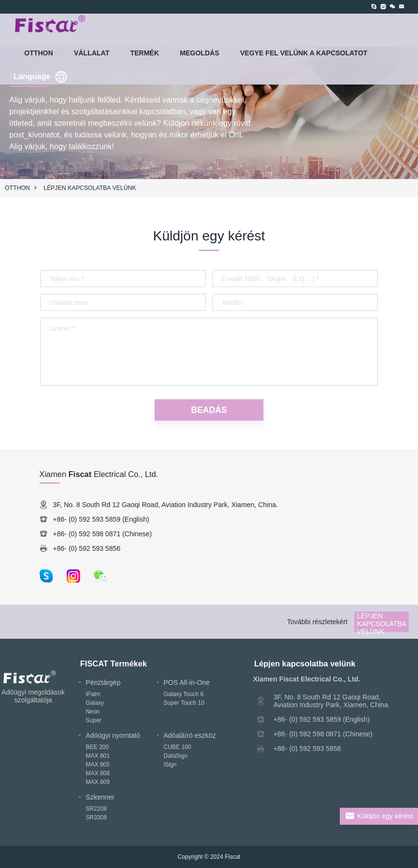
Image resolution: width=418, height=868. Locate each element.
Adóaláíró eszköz (190, 735)
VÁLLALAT (92, 53)
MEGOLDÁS (200, 53)
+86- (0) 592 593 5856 (87, 548)
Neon (93, 712)
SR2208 (96, 809)
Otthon (39, 53)
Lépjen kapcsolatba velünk (90, 188)
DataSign (176, 756)
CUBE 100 (178, 747)
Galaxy (95, 703)
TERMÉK (145, 53)
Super (93, 720)
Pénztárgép (103, 682)
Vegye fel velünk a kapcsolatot (304, 53)
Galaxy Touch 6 (184, 694)
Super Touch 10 (184, 703)
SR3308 (96, 817)
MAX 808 (97, 773)
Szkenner (100, 797)
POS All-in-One (187, 682)
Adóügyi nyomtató (113, 735)
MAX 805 (97, 765)
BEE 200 (97, 747)
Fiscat (232, 857)
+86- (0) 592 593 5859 (87, 519)
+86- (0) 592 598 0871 (87, 534)
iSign (170, 765)
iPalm (93, 694)
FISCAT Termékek (114, 664)
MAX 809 (97, 782)
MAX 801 (97, 756)
